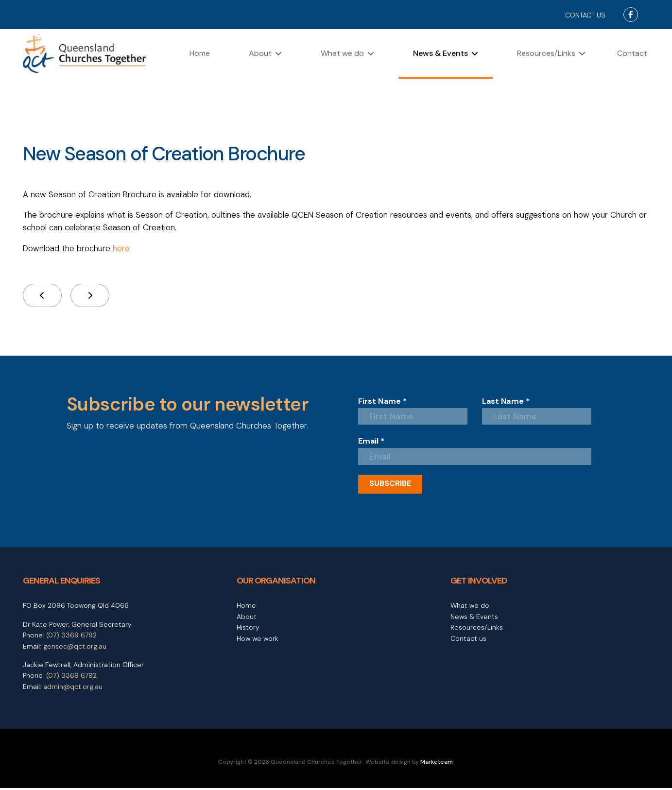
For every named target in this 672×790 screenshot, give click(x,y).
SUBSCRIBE (390, 485)
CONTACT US (585, 15)
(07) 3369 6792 (71, 637)
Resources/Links (546, 53)
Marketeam (437, 764)
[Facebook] (631, 15)
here (122, 249)
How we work (258, 640)
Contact (632, 53)
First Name (383, 402)
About (260, 53)
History (248, 629)
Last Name (506, 402)
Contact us (468, 640)
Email (371, 443)
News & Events (440, 53)
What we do (342, 53)
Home (200, 53)
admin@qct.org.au (73, 688)
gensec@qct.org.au (75, 648)
